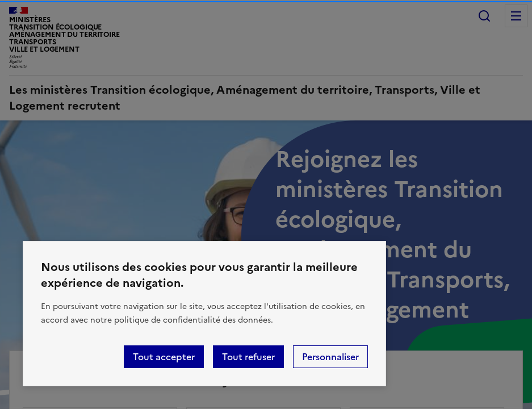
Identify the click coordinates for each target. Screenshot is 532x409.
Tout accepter (164, 357)
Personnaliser (330, 357)
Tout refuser (248, 357)
